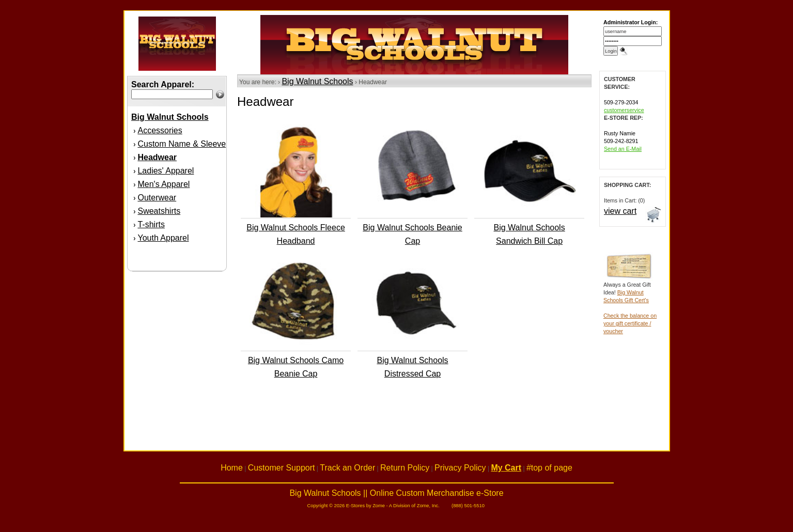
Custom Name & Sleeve (182, 144)
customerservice (624, 110)
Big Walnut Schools (317, 81)
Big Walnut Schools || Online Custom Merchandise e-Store (396, 493)
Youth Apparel (163, 238)
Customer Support (282, 468)
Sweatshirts (159, 211)
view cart (620, 211)
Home (232, 468)
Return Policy (405, 468)
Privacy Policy (460, 468)
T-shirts (151, 224)
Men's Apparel (164, 184)
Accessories (160, 130)
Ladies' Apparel (166, 171)
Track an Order (347, 468)
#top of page (549, 468)
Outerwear (157, 198)
